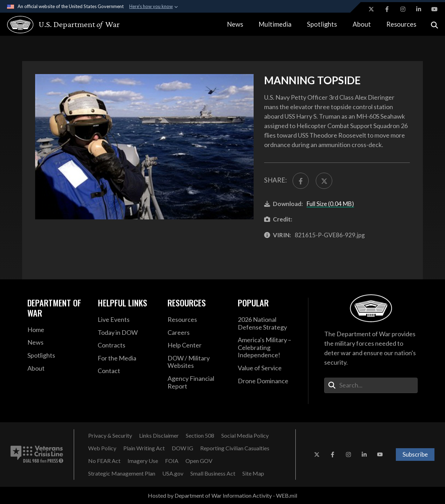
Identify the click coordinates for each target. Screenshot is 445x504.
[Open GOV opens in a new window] (199, 461)
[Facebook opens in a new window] (387, 9)
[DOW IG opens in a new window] (182, 448)
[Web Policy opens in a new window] (102, 448)
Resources (401, 24)
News (235, 24)
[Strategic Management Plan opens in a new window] (122, 473)
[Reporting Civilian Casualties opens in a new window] (235, 448)
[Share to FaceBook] (301, 181)
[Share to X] (324, 181)
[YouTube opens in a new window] (434, 9)
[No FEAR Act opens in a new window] (104, 461)
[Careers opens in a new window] (197, 333)
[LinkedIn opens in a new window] (419, 9)
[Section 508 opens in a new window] (200, 436)
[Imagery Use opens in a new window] (143, 461)
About (362, 24)
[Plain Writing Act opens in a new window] (144, 448)
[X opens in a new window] (371, 9)
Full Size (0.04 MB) (330, 204)
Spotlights (322, 24)
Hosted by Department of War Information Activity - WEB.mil (222, 495)
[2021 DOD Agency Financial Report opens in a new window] (197, 382)
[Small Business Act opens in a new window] (213, 473)
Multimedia (275, 24)
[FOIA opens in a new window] (172, 461)
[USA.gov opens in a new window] (173, 473)
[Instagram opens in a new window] (403, 9)
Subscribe (415, 454)
